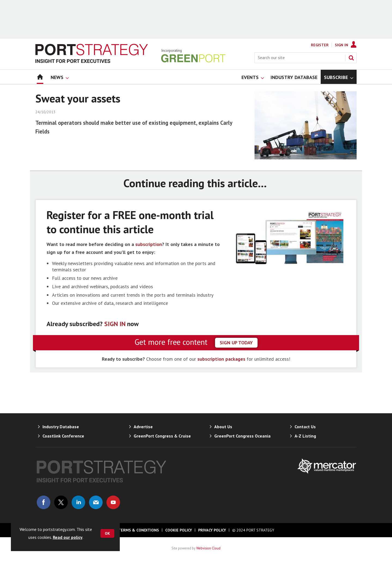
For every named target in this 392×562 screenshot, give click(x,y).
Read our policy (68, 537)
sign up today (236, 343)
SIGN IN (115, 324)
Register (320, 45)
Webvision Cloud (208, 548)
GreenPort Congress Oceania (242, 436)
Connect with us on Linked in (78, 502)
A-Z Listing (305, 436)
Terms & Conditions (139, 530)
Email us (96, 502)
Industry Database (61, 427)
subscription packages (221, 359)
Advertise (143, 427)
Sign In (342, 45)
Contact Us (305, 427)
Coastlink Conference (63, 436)
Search (351, 58)
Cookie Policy (179, 530)
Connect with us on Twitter (61, 502)
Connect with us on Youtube (113, 502)
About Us (223, 427)
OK (107, 533)
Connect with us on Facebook (44, 502)
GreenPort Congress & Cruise (162, 436)
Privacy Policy (212, 530)
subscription (149, 244)
